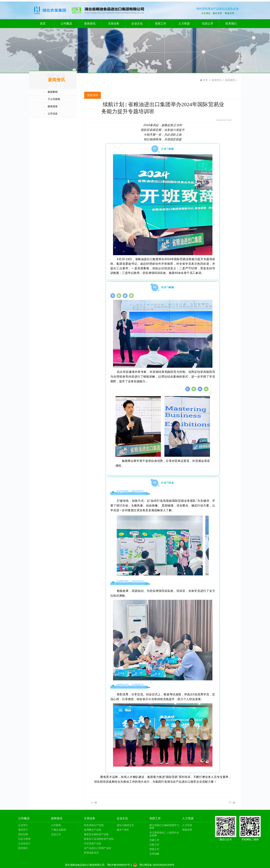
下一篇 (232, 803)
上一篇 (94, 803)
